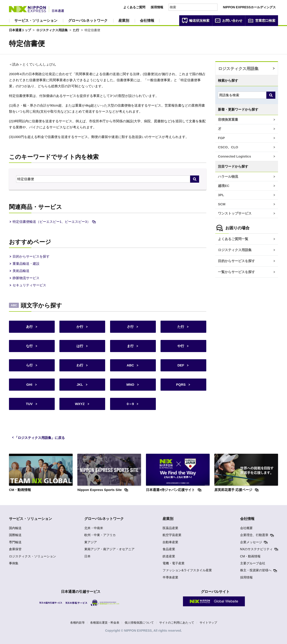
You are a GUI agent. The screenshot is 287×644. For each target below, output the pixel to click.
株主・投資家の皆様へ (256, 570)
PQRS (181, 384)
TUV (29, 404)
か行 (80, 327)
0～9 (130, 404)
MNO (130, 384)
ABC (130, 365)
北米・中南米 (94, 528)
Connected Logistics (235, 156)
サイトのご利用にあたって (177, 623)
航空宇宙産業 (172, 535)
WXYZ (80, 404)
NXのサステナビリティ (256, 549)
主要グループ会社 (253, 563)
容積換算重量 (228, 119)
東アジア (91, 542)
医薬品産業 (170, 528)
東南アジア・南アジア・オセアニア (109, 549)
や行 (181, 346)
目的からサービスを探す (31, 256)
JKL (80, 384)
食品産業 (169, 549)
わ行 (80, 365)
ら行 (29, 365)
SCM (222, 204)
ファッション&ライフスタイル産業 (187, 570)
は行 (80, 346)
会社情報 (147, 21)
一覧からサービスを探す (236, 272)
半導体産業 (170, 577)
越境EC (224, 186)
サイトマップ (208, 623)
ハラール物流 (228, 176)
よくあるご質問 (134, 7)
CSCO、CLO (228, 147)
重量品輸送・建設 (26, 264)
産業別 (124, 21)
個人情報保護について (139, 623)
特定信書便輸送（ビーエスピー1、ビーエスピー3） (51, 222)
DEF (181, 365)
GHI (29, 384)
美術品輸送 (21, 271)
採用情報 (157, 7)
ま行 (130, 346)
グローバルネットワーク (88, 21)
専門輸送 (15, 542)
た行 (76, 30)
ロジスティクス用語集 (52, 30)
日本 (87, 556)
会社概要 (246, 528)
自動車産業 (170, 542)
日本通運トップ (20, 30)
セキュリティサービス (29, 285)
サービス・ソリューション (36, 21)
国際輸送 (15, 535)
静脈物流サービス (26, 278)
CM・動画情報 (250, 556)
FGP (221, 138)
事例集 (14, 563)
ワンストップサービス (235, 213)
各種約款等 (77, 623)
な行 (29, 346)
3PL (221, 195)
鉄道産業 (169, 556)
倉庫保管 (15, 549)
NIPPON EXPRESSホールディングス (249, 7)
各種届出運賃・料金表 (105, 623)
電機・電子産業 (174, 563)
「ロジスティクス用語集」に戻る (40, 438)
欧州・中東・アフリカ (100, 535)
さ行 (130, 327)
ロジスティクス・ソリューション (33, 556)
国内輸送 (15, 528)
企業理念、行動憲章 (254, 535)
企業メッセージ (251, 542)
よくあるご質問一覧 (233, 239)
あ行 (29, 327)
